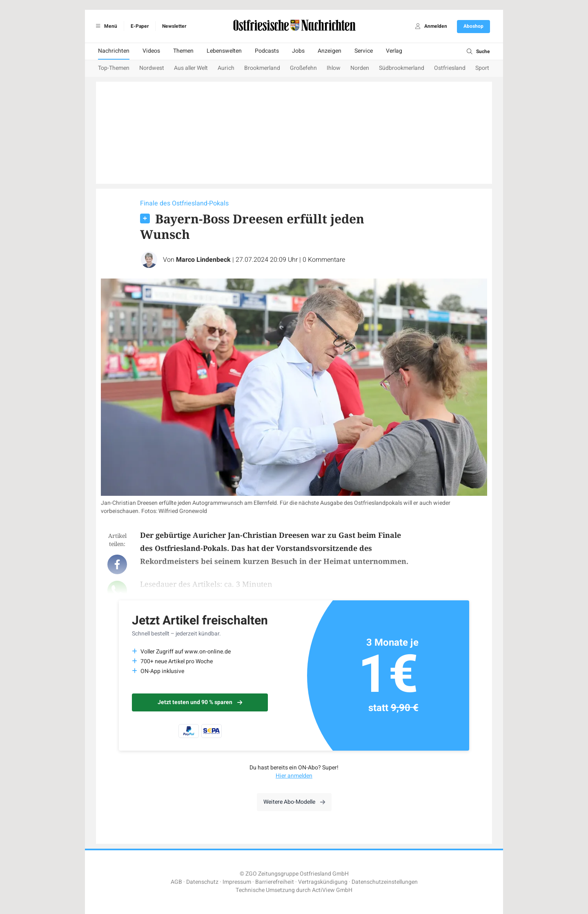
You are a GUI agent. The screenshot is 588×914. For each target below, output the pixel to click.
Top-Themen (114, 68)
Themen (183, 51)
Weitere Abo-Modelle (294, 802)
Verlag (394, 51)
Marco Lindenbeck (203, 260)
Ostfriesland (450, 68)
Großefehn (303, 68)
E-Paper (140, 26)
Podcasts (267, 51)
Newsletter (174, 26)
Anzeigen (330, 51)
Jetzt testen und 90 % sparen (200, 702)
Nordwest (152, 68)
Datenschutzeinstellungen (385, 882)
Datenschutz (202, 882)
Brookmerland (262, 68)
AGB (176, 882)
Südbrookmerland (402, 68)
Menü (105, 26)
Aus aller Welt (191, 68)
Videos (151, 51)
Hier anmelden (294, 776)
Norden (360, 68)
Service (364, 51)
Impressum (237, 882)
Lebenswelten (224, 51)
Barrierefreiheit (275, 882)
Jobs (298, 51)
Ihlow (334, 68)
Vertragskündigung (323, 882)
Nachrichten (114, 51)
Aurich (226, 68)
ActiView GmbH (332, 890)
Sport (482, 68)
